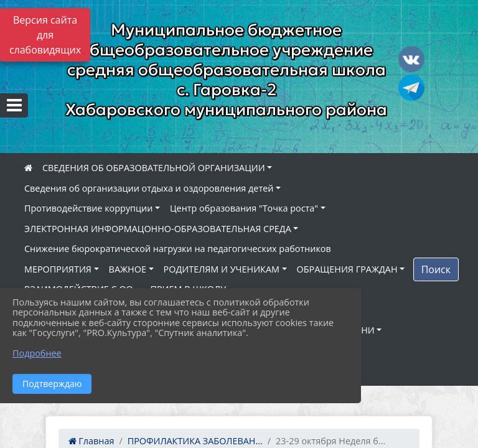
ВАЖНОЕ (128, 269)
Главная (91, 441)
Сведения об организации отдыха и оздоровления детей (149, 188)
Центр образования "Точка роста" (244, 208)
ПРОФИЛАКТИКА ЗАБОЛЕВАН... (195, 441)
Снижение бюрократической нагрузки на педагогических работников (178, 249)
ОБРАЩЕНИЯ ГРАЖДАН (347, 269)
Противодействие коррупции (88, 208)
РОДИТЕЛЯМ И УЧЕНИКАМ (222, 269)
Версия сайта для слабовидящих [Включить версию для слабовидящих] (45, 35)
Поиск (436, 269)
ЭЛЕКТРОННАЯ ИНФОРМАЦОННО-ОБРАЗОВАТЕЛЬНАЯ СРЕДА (158, 229)
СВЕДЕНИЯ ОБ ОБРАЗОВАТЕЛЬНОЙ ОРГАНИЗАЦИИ (154, 168)
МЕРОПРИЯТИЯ (58, 269)
